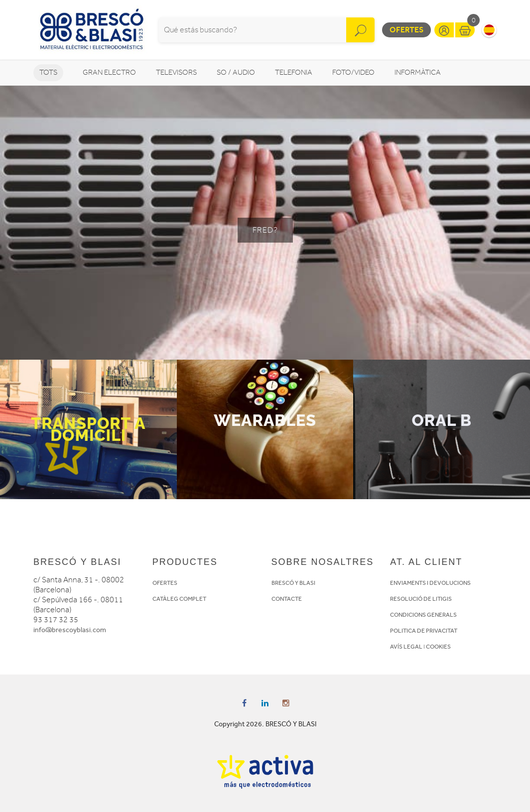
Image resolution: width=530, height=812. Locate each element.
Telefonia (294, 72)
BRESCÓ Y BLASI (293, 583)
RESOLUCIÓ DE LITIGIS (421, 599)
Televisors (176, 72)
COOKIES (438, 647)
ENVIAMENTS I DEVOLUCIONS (430, 583)
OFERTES (165, 583)
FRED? (265, 230)
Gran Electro (109, 72)
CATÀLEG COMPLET (179, 599)
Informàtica (418, 72)
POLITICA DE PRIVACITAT (424, 631)
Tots (48, 72)
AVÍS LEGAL (406, 647)
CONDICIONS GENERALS (423, 615)
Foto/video (353, 72)
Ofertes (406, 30)
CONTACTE (287, 599)
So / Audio (236, 72)
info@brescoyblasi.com (70, 630)
